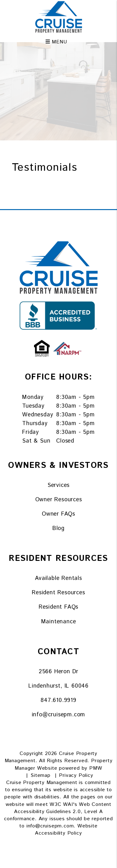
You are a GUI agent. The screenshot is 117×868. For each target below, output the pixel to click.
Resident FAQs (58, 607)
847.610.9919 (58, 700)
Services (58, 485)
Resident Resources (58, 593)
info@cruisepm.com (59, 715)
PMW (96, 768)
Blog (58, 528)
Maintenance (59, 622)
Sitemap (41, 775)
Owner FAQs (58, 514)
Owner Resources (59, 500)
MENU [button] (56, 40)
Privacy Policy (76, 775)
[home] (59, 17)
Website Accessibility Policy (66, 830)
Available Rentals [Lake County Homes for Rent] (58, 578)
